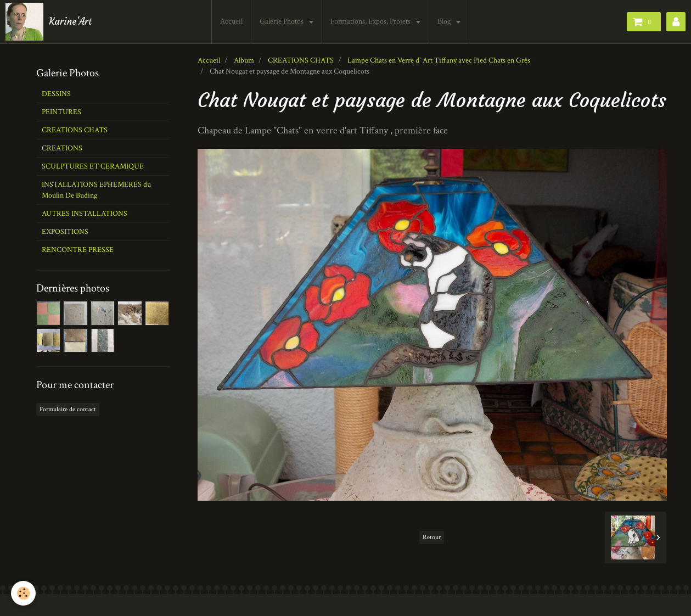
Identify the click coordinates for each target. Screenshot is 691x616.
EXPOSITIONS (65, 232)
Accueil (231, 21)
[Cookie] (23, 593)
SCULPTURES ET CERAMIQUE (93, 166)
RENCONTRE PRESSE (78, 250)
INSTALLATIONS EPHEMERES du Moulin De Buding (96, 190)
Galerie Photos (282, 21)
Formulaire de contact (68, 409)
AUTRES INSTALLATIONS (85, 214)
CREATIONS (62, 148)
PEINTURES (61, 112)
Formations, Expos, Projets (371, 21)
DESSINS (56, 94)
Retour (432, 537)
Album (244, 60)
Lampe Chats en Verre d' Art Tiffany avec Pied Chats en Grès (439, 60)
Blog (445, 21)
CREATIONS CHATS (301, 60)
